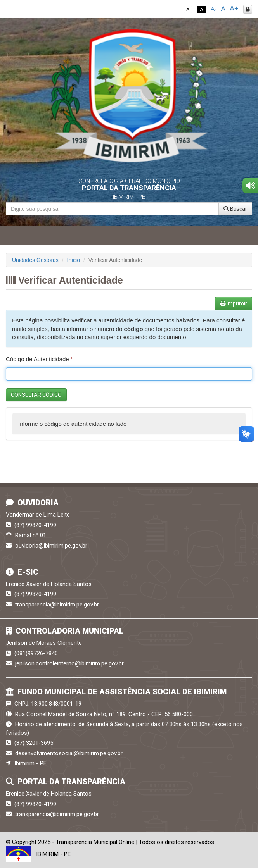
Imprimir (234, 303)
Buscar (235, 209)
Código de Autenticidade (39, 359)
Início (74, 260)
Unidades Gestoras (35, 260)
